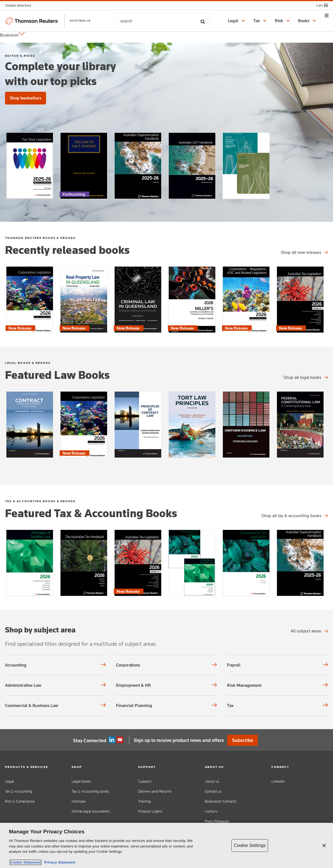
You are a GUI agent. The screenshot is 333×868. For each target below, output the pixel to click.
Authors (211, 811)
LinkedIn (278, 781)
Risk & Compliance (20, 801)
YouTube (120, 740)
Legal (10, 781)
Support (145, 781)
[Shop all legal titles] (304, 252)
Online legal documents (91, 811)
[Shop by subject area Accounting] (56, 665)
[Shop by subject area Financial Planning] (167, 706)
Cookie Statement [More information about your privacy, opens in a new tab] (26, 862)
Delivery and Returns (155, 791)
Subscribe (243, 740)
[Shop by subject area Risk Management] (277, 685)
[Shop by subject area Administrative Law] (56, 685)
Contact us (213, 791)
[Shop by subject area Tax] (277, 706)
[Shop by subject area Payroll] (277, 665)
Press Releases (217, 821)
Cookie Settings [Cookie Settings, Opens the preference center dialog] (250, 845)
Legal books (81, 781)
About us (212, 781)
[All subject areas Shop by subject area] (309, 631)
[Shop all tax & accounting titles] (295, 516)
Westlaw (79, 801)
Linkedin (112, 740)
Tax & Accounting (19, 791)
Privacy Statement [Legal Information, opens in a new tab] (59, 862)
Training (145, 801)
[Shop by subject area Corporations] (167, 665)
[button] (20, 5)
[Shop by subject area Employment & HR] (167, 685)
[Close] (324, 846)
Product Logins (150, 811)
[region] (167, 845)
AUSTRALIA (80, 21)
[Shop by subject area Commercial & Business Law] (56, 706)
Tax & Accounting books (90, 791)
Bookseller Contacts (221, 801)
